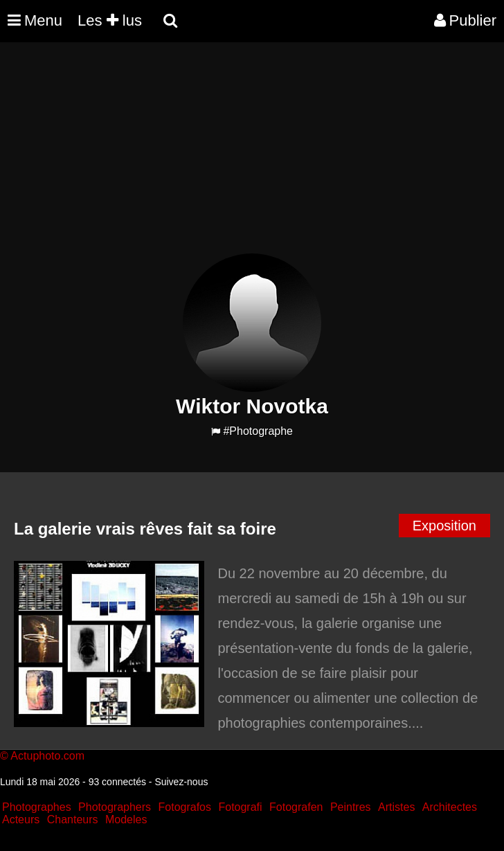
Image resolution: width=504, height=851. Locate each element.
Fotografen (296, 807)
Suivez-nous (181, 782)
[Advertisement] (252, 156)
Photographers (115, 807)
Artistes (396, 807)
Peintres (351, 807)
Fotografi (240, 807)
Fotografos (185, 807)
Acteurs (21, 819)
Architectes (450, 807)
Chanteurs (73, 819)
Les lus (110, 20)
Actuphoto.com (47, 756)
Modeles (126, 819)
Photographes (37, 807)
